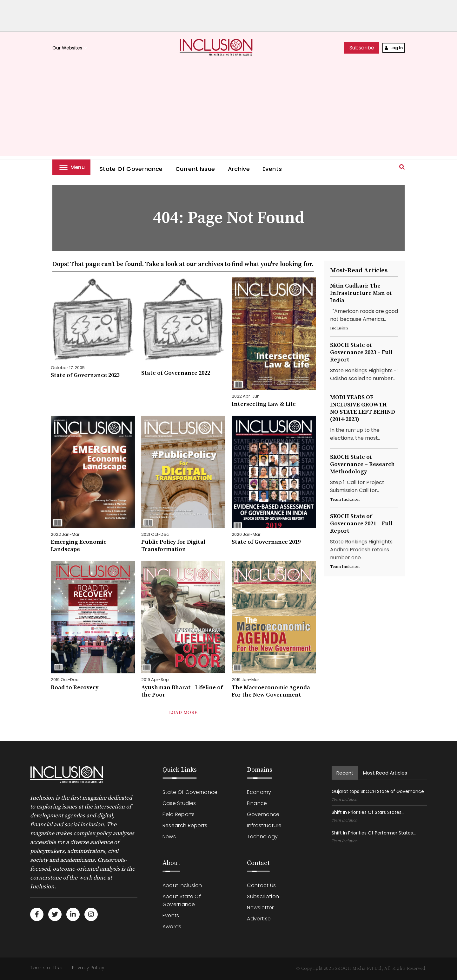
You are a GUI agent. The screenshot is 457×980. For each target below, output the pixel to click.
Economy (259, 792)
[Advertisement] (228, 112)
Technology (262, 837)
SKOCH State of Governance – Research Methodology (362, 464)
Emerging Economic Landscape (79, 546)
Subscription (263, 896)
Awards (172, 927)
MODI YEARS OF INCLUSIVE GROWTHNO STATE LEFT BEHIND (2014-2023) (363, 408)
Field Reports (179, 814)
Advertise (259, 919)
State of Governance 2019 (266, 542)
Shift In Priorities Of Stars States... (368, 812)
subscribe (362, 48)
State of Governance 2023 (85, 375)
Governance (263, 814)
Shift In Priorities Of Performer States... (374, 833)
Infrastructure (264, 825)
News (169, 837)
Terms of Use (46, 968)
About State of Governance (182, 900)
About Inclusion (182, 885)
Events (272, 169)
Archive (239, 169)
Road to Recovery (75, 688)
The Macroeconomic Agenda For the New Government (271, 691)
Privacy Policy (88, 968)
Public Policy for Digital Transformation (173, 546)
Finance (257, 803)
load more (183, 713)
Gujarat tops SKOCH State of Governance (378, 791)
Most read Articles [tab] (385, 773)
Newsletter (260, 908)
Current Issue (195, 169)
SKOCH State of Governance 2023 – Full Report (361, 352)
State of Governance (131, 169)
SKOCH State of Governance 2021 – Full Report (361, 524)
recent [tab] (345, 773)
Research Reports (185, 825)
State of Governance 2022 (176, 373)
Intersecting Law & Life (264, 404)
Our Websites (70, 48)
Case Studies (179, 803)
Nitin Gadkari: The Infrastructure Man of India (361, 293)
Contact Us (261, 885)
